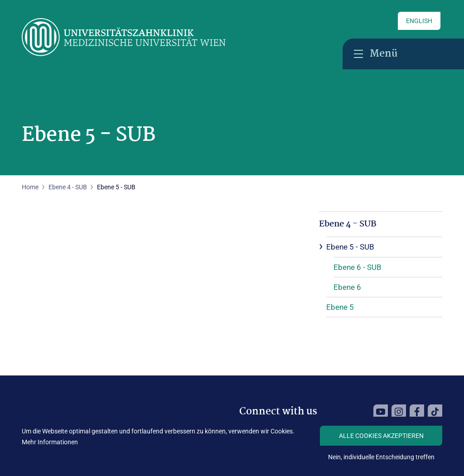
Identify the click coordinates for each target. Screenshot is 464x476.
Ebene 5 (340, 307)
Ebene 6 (347, 287)
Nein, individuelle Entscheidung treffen (381, 457)
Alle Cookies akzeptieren (381, 436)
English (419, 21)
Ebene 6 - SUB (358, 267)
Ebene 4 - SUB (68, 187)
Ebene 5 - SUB (350, 247)
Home (30, 187)
